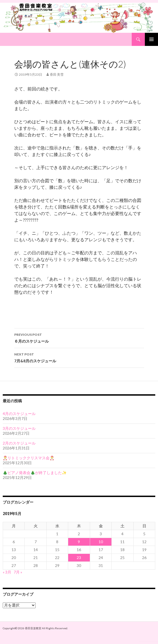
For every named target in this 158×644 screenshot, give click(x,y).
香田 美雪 (57, 74)
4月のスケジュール (19, 414)
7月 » (18, 572)
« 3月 (7, 572)
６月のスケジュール (79, 337)
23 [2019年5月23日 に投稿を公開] (79, 558)
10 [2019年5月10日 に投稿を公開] (101, 542)
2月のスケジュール (19, 443)
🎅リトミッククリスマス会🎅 (28, 458)
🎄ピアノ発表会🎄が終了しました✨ (35, 473)
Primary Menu (151, 39)
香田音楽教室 (33, 628)
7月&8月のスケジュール (79, 357)
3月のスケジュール (19, 428)
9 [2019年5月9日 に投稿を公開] (79, 542)
